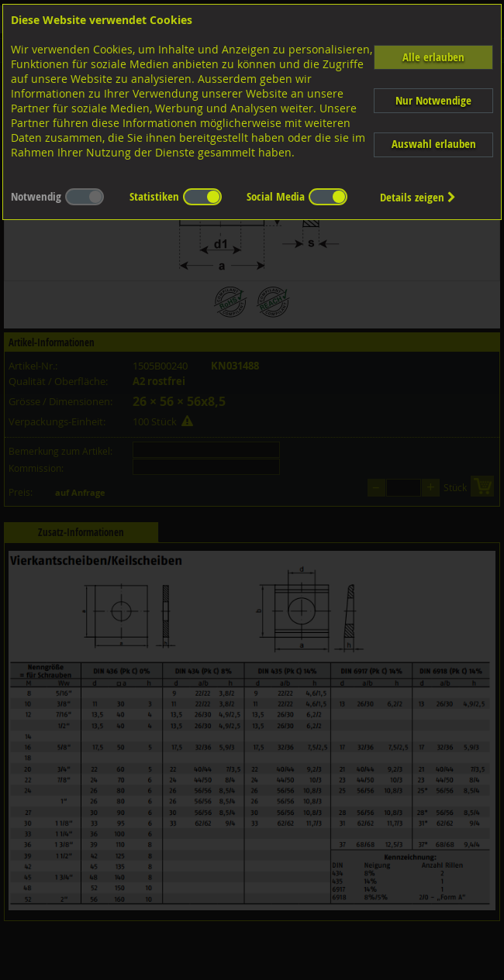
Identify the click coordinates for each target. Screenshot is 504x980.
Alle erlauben (433, 57)
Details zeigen (418, 197)
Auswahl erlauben (434, 144)
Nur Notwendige (433, 100)
